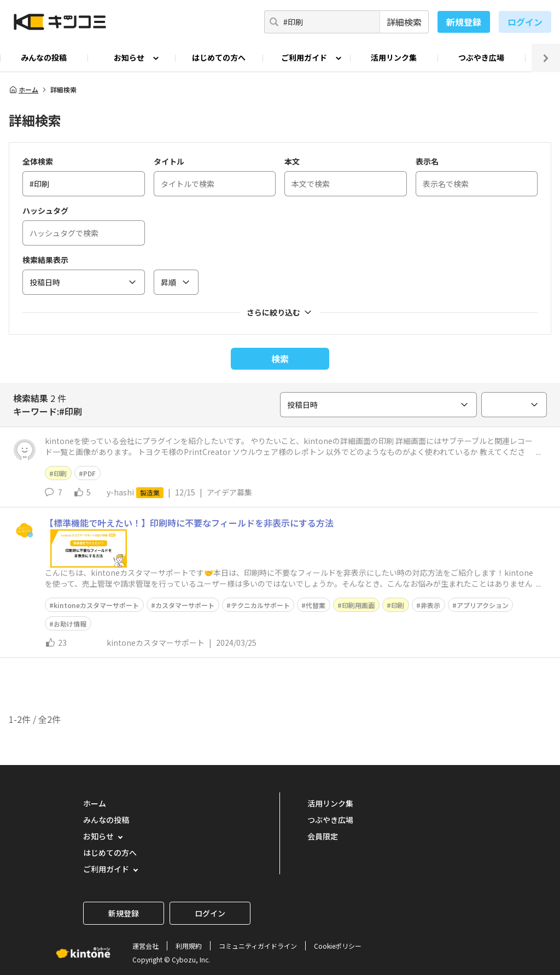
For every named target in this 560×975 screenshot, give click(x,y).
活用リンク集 (394, 57)
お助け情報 (70, 624)
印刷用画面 (358, 605)
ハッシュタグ (45, 211)
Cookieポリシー (338, 946)
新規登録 (464, 22)
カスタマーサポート (185, 605)
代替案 (316, 605)
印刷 (60, 473)
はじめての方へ (219, 57)
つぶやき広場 (481, 57)
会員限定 (323, 836)
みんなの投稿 (44, 57)
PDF (89, 473)
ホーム (24, 90)
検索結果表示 (45, 260)
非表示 (430, 605)
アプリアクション (483, 605)
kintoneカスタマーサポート (96, 605)
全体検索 (38, 161)
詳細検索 (404, 22)
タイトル (169, 161)
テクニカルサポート (260, 605)
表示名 (427, 161)
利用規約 (189, 946)
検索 (280, 359)
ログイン (525, 22)
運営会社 (145, 946)
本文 (292, 161)
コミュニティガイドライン (258, 946)
